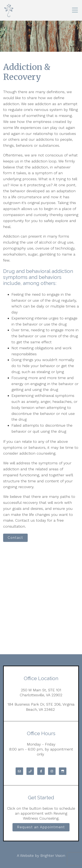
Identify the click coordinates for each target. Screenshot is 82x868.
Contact (15, 538)
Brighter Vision (53, 855)
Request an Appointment (41, 827)
